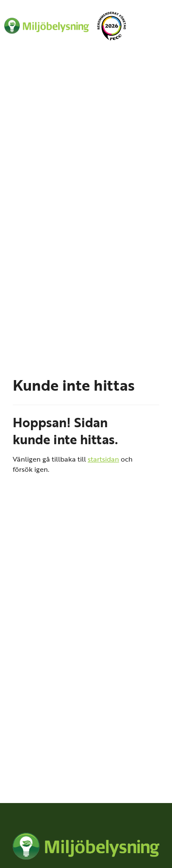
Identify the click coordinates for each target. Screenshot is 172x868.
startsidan (103, 459)
